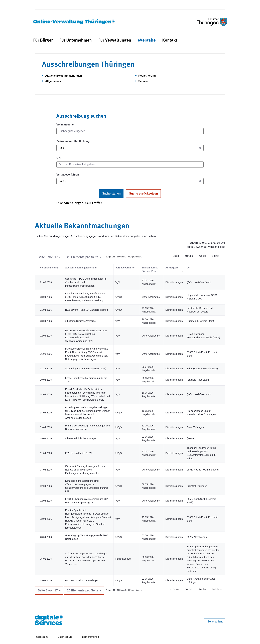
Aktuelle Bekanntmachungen (64, 76)
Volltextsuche (65, 125)
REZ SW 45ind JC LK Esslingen (82, 580)
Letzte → (217, 256)
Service (143, 81)
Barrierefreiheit (91, 637)
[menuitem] (43, 40)
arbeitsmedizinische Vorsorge (80, 321)
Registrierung (147, 76)
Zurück (189, 256)
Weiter (202, 256)
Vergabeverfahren (68, 175)
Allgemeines (53, 81)
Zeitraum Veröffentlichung (73, 141)
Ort (58, 158)
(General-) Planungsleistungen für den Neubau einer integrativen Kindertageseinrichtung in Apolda (85, 470)
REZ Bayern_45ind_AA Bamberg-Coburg (86, 310)
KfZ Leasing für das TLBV (78, 453)
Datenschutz (65, 637)
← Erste (174, 256)
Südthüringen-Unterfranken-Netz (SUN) (86, 369)
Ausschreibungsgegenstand (81, 268)
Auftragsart (172, 268)
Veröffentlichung (49, 268)
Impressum (41, 637)
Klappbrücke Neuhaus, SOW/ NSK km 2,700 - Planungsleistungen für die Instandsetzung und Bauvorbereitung (85, 297)
